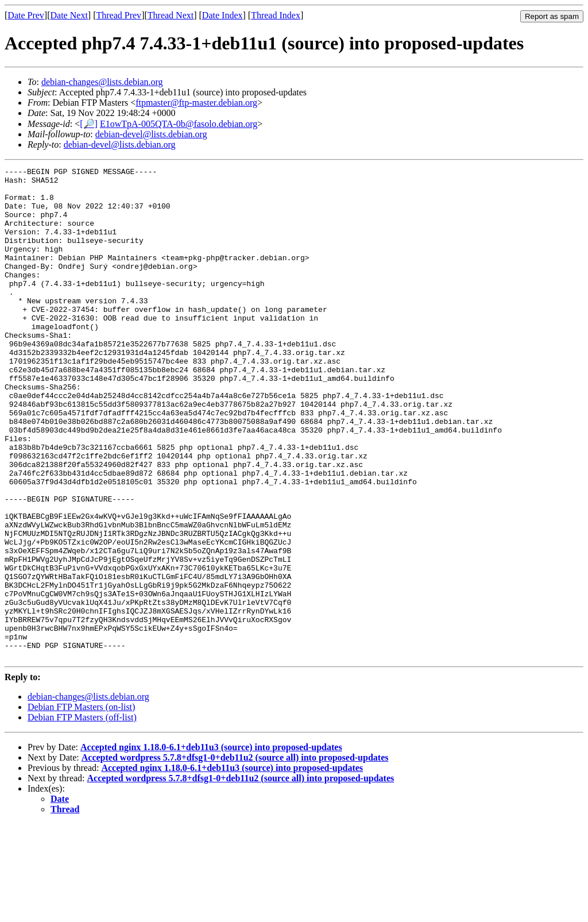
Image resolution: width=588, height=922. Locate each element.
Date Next (69, 15)
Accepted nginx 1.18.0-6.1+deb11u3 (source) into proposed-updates (211, 845)
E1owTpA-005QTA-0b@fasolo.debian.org (179, 124)
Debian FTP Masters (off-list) (82, 815)
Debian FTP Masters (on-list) (81, 805)
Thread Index (276, 15)
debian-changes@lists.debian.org (102, 82)
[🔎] (89, 124)
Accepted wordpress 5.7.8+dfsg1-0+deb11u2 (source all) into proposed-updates (235, 856)
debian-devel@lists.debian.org (151, 134)
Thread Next (171, 15)
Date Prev (26, 15)
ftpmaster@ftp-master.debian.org (196, 103)
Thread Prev (119, 15)
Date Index (223, 15)
